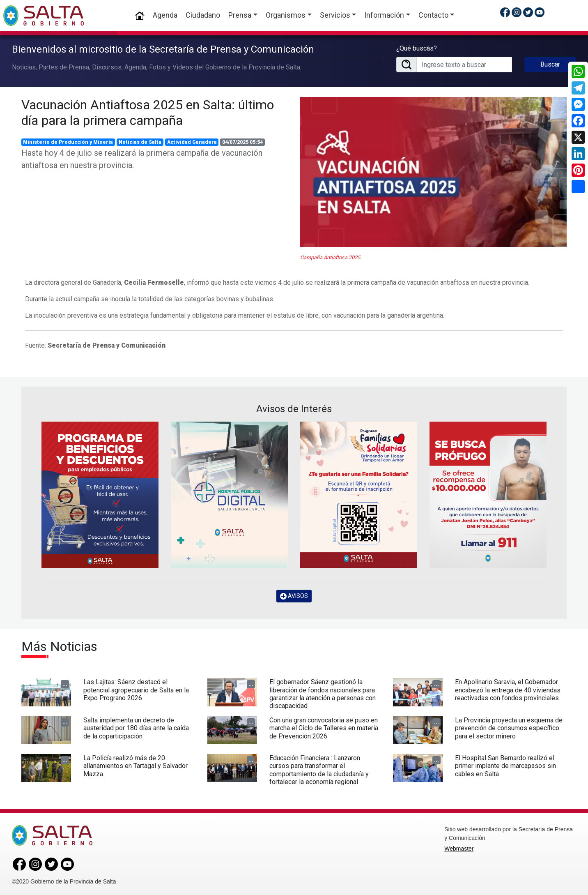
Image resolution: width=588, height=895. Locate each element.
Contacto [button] (433, 15)
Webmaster (459, 848)
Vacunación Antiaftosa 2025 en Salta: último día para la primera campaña (148, 112)
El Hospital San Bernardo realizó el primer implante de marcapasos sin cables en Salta (505, 765)
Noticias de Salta (140, 141)
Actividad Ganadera (192, 141)
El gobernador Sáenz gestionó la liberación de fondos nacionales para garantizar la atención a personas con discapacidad (323, 693)
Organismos (286, 15)
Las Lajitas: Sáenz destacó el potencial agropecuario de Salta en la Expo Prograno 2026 (136, 689)
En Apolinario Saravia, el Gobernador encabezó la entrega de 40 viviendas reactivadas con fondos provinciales (508, 689)
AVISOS (294, 595)
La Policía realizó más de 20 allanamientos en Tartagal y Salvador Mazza (136, 765)
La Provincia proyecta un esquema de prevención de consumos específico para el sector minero (509, 727)
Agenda (165, 15)
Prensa (240, 15)
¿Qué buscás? (417, 48)
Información (384, 15)
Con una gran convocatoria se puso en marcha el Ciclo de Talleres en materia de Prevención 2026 (324, 727)
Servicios (335, 15)
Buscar (550, 64)
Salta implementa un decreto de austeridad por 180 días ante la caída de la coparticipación (136, 727)
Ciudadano (203, 15)
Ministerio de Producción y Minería (68, 141)
